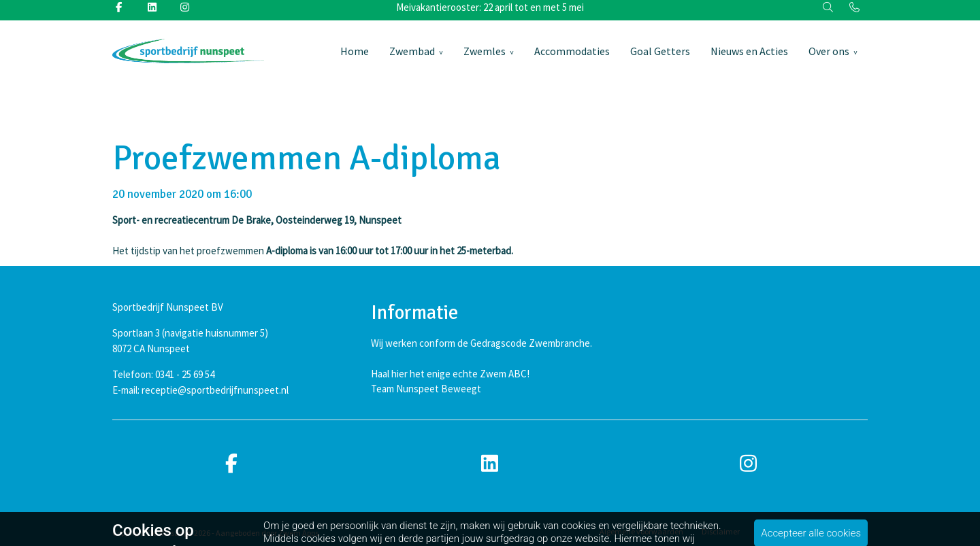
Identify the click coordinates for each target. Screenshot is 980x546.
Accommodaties (572, 51)
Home (355, 51)
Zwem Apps (298, 533)
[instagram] (749, 464)
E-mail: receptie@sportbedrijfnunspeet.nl (200, 390)
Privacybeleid (782, 531)
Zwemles (485, 51)
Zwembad (412, 51)
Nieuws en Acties (749, 51)
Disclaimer (721, 531)
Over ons (829, 51)
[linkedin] (490, 464)
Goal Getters (660, 51)
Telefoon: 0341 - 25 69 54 (163, 374)
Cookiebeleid (846, 531)
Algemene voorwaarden (641, 531)
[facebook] (231, 464)
